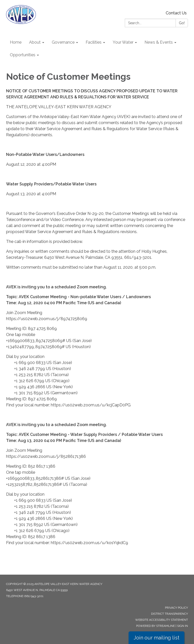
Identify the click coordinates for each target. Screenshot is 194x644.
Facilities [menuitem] (94, 42)
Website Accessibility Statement (162, 620)
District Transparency (169, 614)
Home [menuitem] (16, 42)
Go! (182, 23)
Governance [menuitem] (63, 42)
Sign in (183, 626)
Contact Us (176, 13)
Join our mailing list (156, 638)
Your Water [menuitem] (123, 42)
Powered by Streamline (155, 626)
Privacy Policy (176, 608)
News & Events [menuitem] (159, 42)
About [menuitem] (35, 42)
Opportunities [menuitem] (23, 55)
